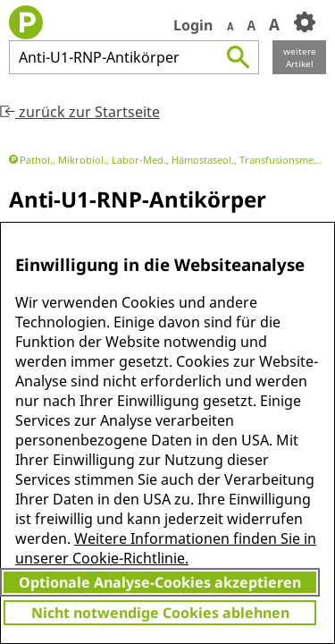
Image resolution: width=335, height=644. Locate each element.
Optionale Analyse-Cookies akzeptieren (160, 582)
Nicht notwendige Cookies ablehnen (160, 613)
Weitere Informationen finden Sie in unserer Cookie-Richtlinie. (166, 548)
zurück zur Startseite (80, 112)
